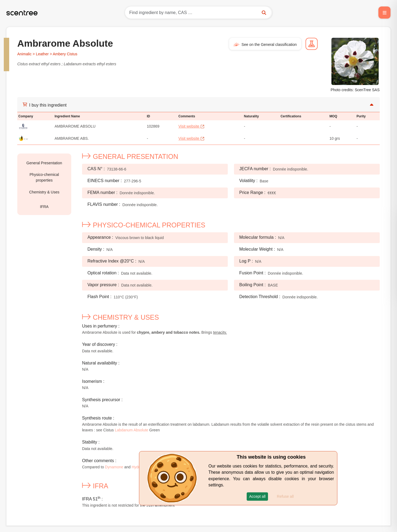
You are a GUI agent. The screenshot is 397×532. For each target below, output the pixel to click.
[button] (257, 497)
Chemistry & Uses (44, 192)
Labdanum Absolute (131, 430)
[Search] (198, 13)
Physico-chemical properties (44, 177)
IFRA (44, 207)
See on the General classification (265, 45)
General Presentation (44, 163)
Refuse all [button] (285, 496)
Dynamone (114, 467)
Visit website (191, 126)
